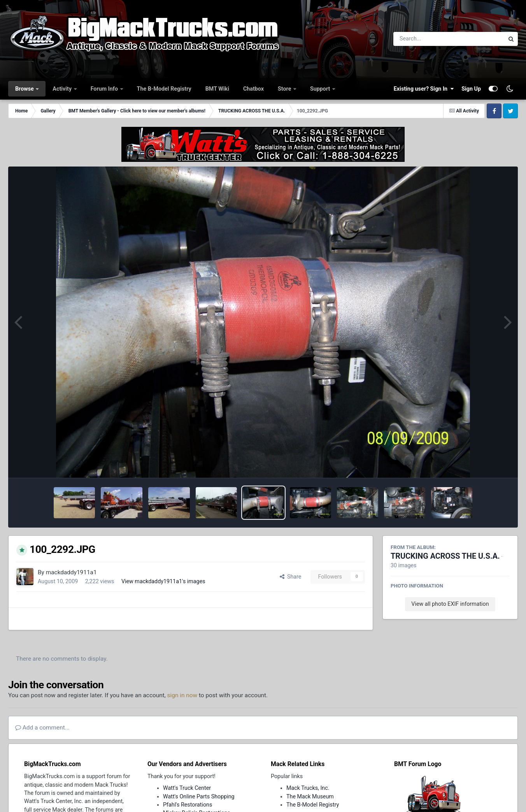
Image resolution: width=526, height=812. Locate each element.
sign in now (182, 695)
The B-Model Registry (164, 89)
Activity (63, 89)
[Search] (427, 39)
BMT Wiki (217, 89)
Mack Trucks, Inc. (308, 788)
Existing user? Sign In (424, 89)
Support (321, 89)
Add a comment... (42, 728)
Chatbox (253, 89)
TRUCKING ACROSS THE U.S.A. (445, 556)
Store (285, 89)
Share (291, 577)
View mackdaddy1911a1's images (163, 581)
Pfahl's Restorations (188, 805)
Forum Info (105, 89)
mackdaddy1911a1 (71, 572)
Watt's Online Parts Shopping (199, 796)
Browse (25, 89)
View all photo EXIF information (450, 604)
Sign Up (471, 89)
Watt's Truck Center (187, 788)
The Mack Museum (310, 796)
